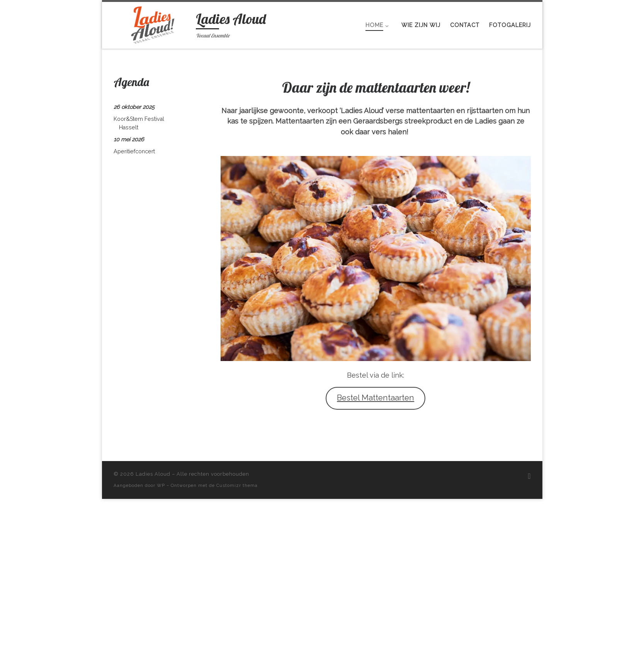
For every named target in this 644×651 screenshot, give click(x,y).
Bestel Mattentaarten (376, 398)
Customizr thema (237, 485)
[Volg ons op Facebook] (529, 476)
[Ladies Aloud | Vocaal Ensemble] (153, 23)
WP (161, 485)
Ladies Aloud (153, 474)
